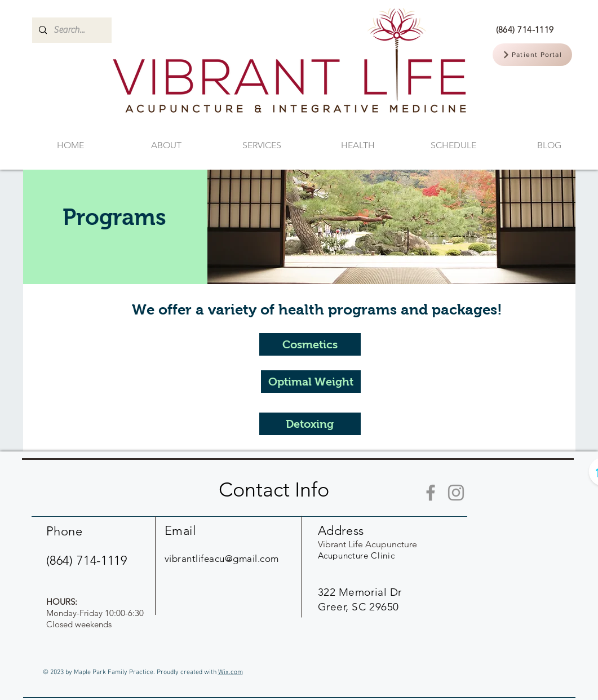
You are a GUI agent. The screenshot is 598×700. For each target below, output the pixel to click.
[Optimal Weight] (311, 382)
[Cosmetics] (310, 344)
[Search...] (71, 30)
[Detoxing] (310, 424)
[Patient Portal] (532, 55)
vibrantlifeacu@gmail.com (222, 559)
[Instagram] (456, 493)
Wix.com (231, 672)
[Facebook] (431, 493)
